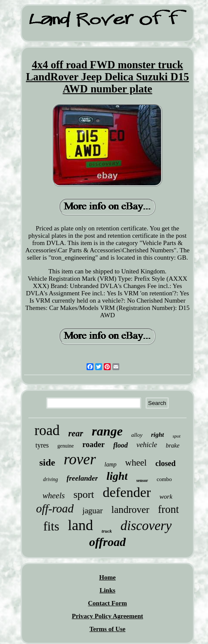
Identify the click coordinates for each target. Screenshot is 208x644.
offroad (107, 542)
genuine (65, 446)
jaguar (92, 511)
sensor (142, 480)
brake (173, 446)
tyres (42, 445)
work (166, 497)
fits (51, 526)
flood (121, 445)
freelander (82, 478)
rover (80, 459)
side (47, 462)
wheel (136, 463)
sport (84, 494)
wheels (54, 495)
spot (177, 436)
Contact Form (107, 603)
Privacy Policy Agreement (108, 616)
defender (127, 492)
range (107, 431)
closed (166, 463)
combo (164, 479)
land (80, 525)
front (169, 509)
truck (107, 531)
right (158, 435)
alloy (137, 435)
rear (76, 433)
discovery (146, 526)
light (117, 476)
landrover (130, 510)
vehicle (147, 445)
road (47, 430)
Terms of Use (108, 629)
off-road (55, 509)
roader (93, 445)
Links (107, 590)
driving (51, 479)
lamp (111, 465)
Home (107, 577)
